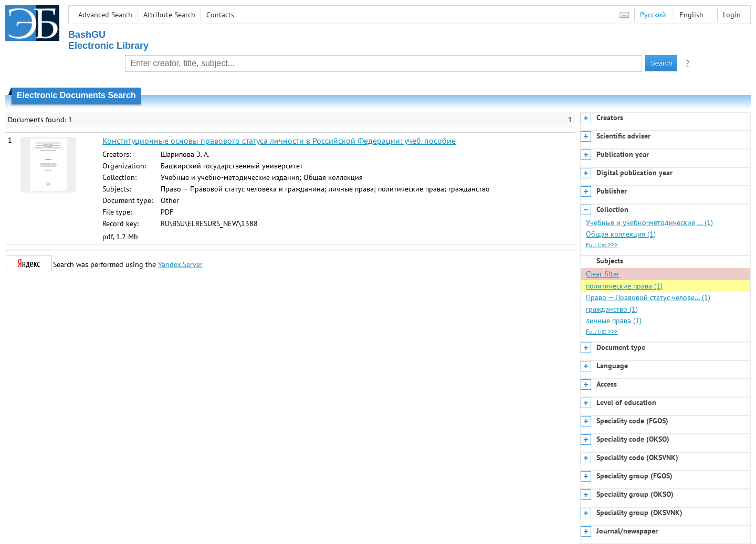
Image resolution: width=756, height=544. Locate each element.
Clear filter (603, 274)
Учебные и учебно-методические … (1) (649, 222)
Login (732, 15)
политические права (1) (624, 286)
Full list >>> (602, 245)
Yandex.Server (180, 264)
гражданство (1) (612, 309)
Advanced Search (105, 15)
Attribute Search (169, 15)
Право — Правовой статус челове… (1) (648, 297)
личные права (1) (614, 321)
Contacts (220, 15)
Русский (653, 15)
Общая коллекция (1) (621, 234)
